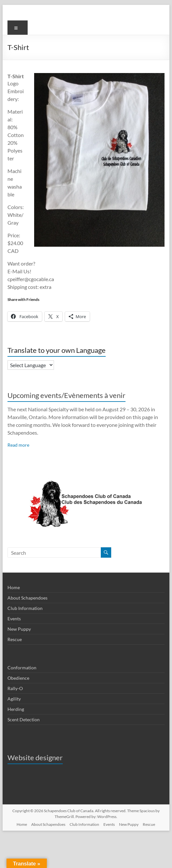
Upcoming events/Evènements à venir (66, 395)
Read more (18, 445)
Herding (16, 709)
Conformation (22, 668)
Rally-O (15, 688)
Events (14, 619)
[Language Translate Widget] (31, 365)
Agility (14, 699)
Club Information (25, 608)
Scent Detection (24, 719)
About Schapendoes (27, 598)
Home (14, 587)
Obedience (18, 678)
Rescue (15, 639)
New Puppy (19, 629)
